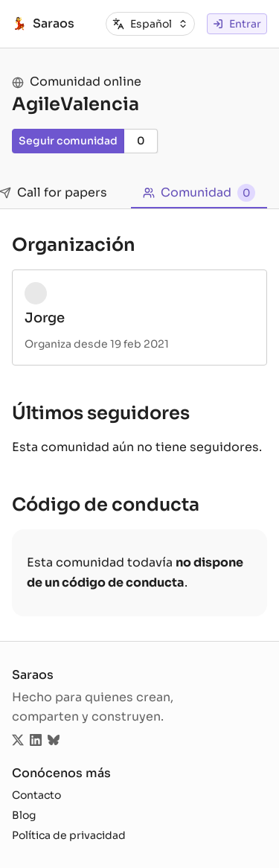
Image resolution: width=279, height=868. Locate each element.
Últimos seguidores (101, 413)
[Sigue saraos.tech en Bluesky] (54, 741)
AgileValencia (76, 104)
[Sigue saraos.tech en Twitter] (18, 741)
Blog (24, 815)
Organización (74, 245)
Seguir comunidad (68, 141)
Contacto (36, 795)
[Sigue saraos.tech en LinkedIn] (36, 741)
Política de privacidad (69, 835)
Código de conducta (106, 505)
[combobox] (159, 24)
